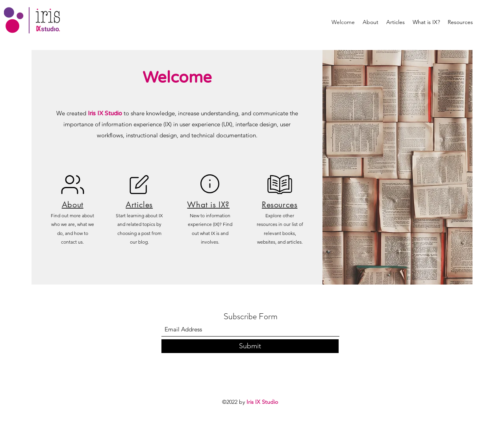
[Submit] (250, 346)
